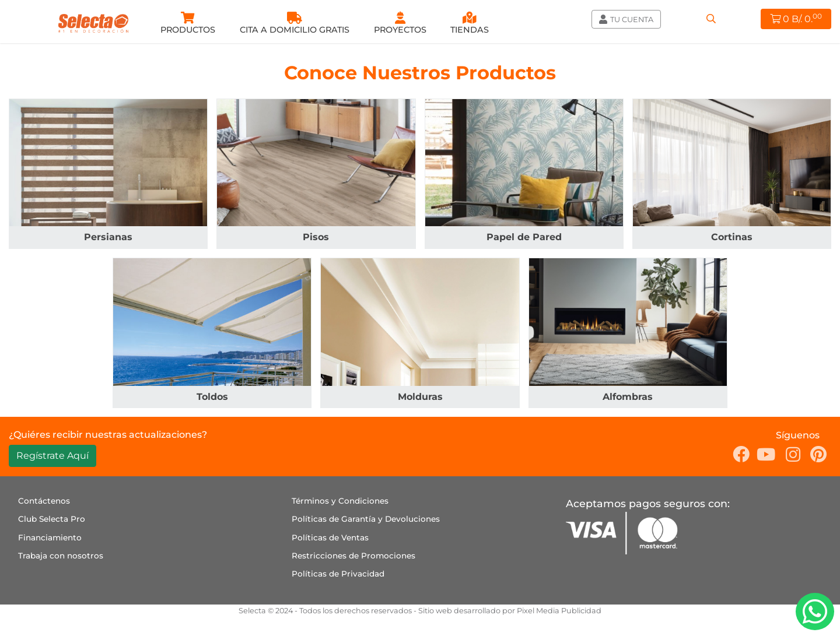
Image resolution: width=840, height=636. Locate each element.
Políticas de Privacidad (338, 574)
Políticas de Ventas (330, 537)
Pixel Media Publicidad (559, 611)
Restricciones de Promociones (353, 556)
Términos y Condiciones (340, 501)
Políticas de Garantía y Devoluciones (366, 519)
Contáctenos (44, 501)
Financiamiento (50, 537)
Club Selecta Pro (52, 519)
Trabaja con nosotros (61, 556)
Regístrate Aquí (52, 456)
